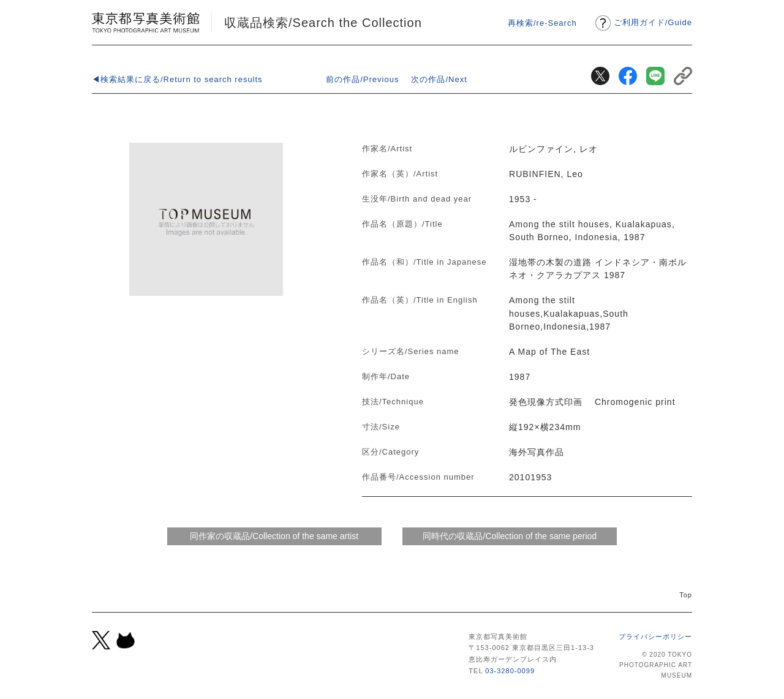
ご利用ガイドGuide (653, 22)
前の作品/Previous (362, 79)
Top (686, 595)
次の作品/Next (439, 79)
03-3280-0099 (510, 671)
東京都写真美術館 (145, 22)
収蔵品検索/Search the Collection (323, 23)
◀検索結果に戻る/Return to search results (177, 79)
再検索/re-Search (542, 23)
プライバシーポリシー (655, 637)
